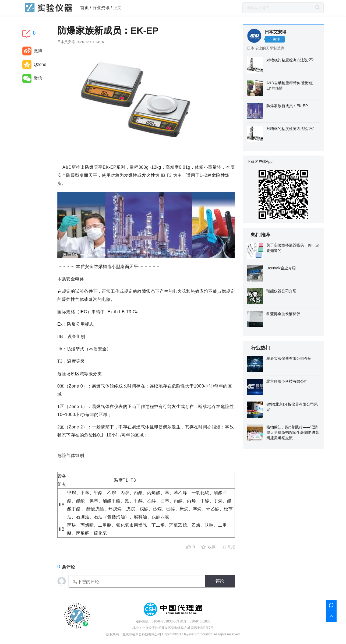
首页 (84, 8)
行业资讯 (101, 8)
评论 (220, 581)
